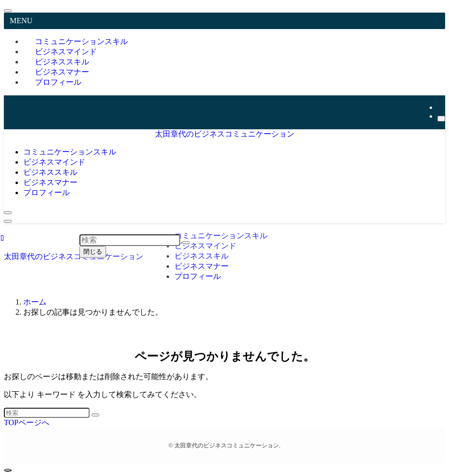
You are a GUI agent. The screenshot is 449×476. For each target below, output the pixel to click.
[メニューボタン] (8, 221)
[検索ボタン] (8, 213)
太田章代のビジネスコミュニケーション (225, 134)
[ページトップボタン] (8, 470)
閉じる (93, 252)
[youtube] (440, 107)
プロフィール (58, 82)
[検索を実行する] (95, 415)
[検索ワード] (47, 413)
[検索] (441, 119)
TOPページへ (27, 422)
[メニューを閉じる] (8, 11)
